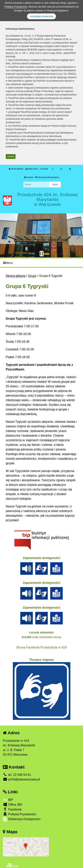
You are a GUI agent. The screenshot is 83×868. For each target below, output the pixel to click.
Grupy (32, 276)
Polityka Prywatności (20, 814)
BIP (8, 800)
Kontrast (29, 177)
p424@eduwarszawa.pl (21, 779)
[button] (5, 235)
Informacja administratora (47, 177)
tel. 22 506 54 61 (17, 775)
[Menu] (41, 263)
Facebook (12, 809)
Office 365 (12, 804)
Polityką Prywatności (16, 7)
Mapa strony (32, 169)
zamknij (11, 157)
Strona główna (16, 169)
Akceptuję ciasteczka (41, 16)
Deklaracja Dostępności (22, 819)
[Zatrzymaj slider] (42, 254)
